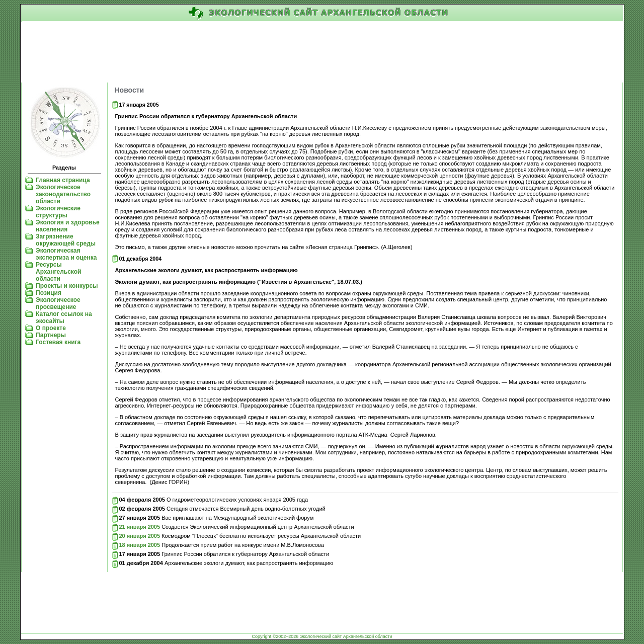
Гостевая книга (58, 342)
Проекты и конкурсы (67, 286)
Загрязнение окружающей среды (66, 240)
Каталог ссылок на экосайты (64, 317)
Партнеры (51, 335)
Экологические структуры (58, 212)
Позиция (49, 293)
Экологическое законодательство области (63, 194)
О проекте (51, 328)
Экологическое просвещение (58, 303)
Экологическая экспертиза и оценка (66, 254)
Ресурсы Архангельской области (58, 272)
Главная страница (63, 180)
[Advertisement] (322, 52)
